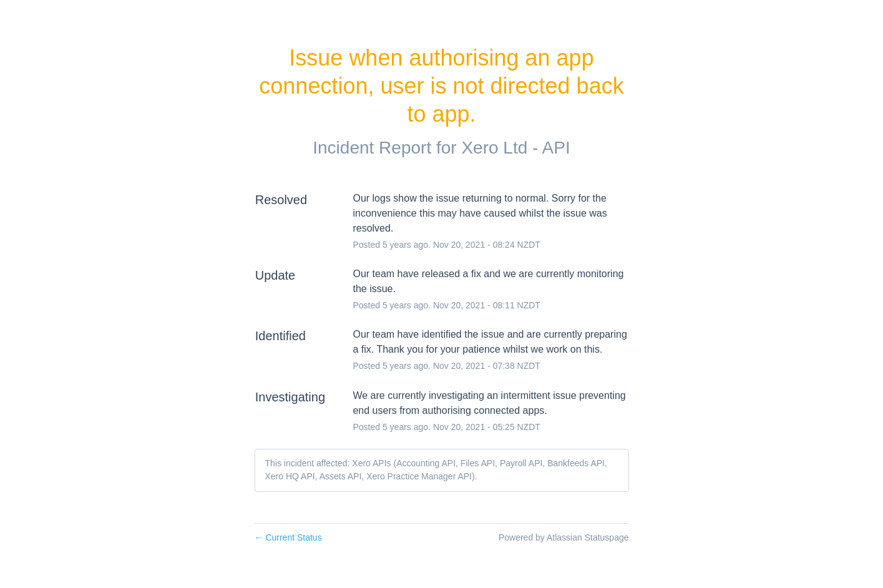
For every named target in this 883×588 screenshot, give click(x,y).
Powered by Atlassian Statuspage (564, 537)
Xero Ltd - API (515, 148)
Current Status (288, 537)
